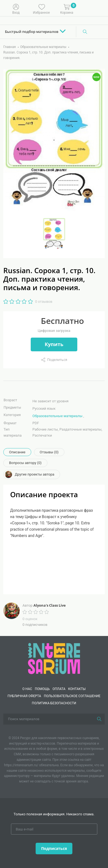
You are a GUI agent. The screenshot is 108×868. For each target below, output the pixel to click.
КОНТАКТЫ (77, 689)
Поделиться (57, 360)
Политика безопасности (54, 703)
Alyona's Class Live (50, 605)
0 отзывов (44, 302)
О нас (27, 689)
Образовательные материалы (57, 416)
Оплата (59, 689)
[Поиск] (85, 32)
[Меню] (100, 9)
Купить (54, 344)
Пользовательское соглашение (72, 696)
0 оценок (30, 619)
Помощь (42, 689)
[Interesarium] (54, 658)
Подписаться (54, 848)
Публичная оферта (24, 696)
